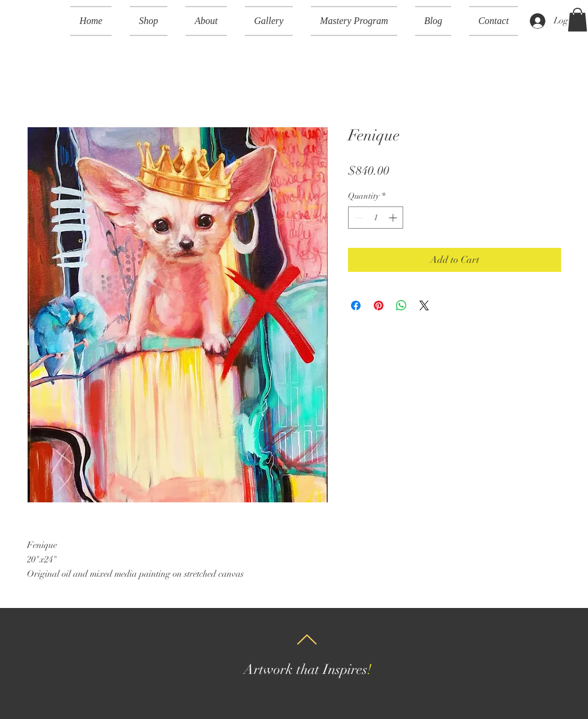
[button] (148, 21)
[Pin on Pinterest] (379, 305)
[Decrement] (357, 218)
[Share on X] (424, 305)
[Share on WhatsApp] (401, 305)
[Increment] (394, 218)
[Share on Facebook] (356, 305)
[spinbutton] (376, 218)
